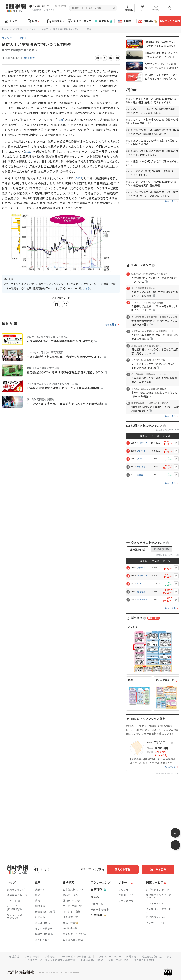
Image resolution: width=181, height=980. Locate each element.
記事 (33, 21)
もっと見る (111, 325)
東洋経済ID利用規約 (92, 960)
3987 (28, 152)
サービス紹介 (32, 957)
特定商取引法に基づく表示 (157, 957)
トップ (11, 21)
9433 (79, 178)
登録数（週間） (138, 550)
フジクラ (141, 451)
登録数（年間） (162, 549)
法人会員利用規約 (144, 960)
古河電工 (141, 592)
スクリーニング (79, 21)
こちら (86, 289)
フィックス (142, 459)
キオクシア (142, 443)
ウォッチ (156, 8)
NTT (139, 584)
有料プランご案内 (170, 21)
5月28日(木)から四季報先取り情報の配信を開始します (43, 6)
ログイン (170, 8)
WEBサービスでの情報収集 (75, 957)
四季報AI (148, 21)
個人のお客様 (123, 870)
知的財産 (131, 957)
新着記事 (17, 29)
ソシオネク (142, 467)
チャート (142, 8)
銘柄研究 (56, 21)
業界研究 (103, 21)
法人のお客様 (158, 870)
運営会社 (14, 957)
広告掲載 (50, 957)
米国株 (125, 21)
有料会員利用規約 (118, 960)
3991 (60, 120)
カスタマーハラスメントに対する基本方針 (51, 960)
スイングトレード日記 (37, 29)
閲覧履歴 (129, 8)
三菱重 (140, 475)
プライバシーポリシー (109, 957)
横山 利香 (29, 58)
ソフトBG (142, 600)
